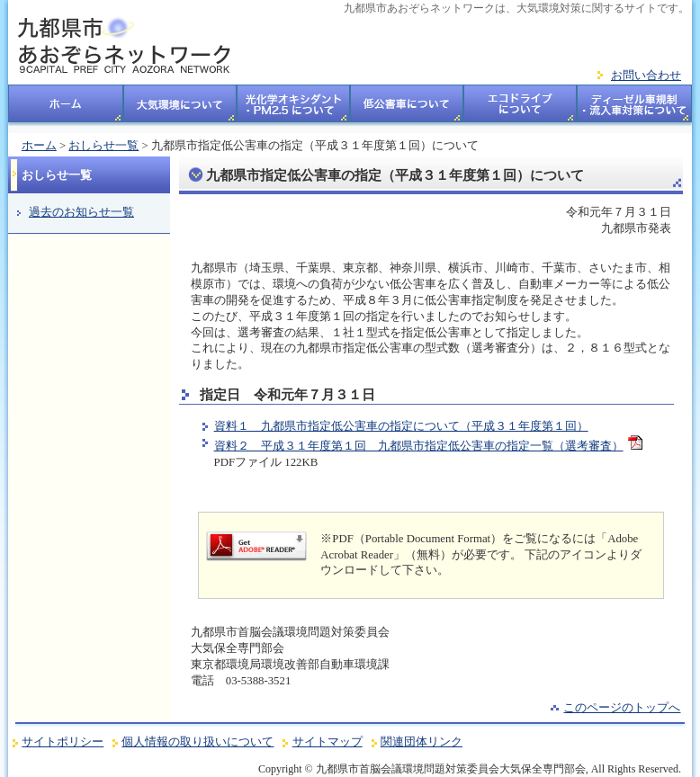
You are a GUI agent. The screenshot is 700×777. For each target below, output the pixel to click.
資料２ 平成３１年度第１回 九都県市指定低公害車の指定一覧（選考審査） (419, 446)
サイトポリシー (63, 742)
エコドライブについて (521, 109)
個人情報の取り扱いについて (197, 742)
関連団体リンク (422, 742)
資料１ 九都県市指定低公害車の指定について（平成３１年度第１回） (401, 426)
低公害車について (407, 109)
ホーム (66, 109)
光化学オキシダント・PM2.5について (293, 109)
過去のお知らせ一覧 (81, 212)
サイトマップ (328, 742)
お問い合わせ (646, 76)
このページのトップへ (622, 708)
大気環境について (180, 109)
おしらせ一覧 (103, 146)
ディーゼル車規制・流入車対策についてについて (635, 109)
